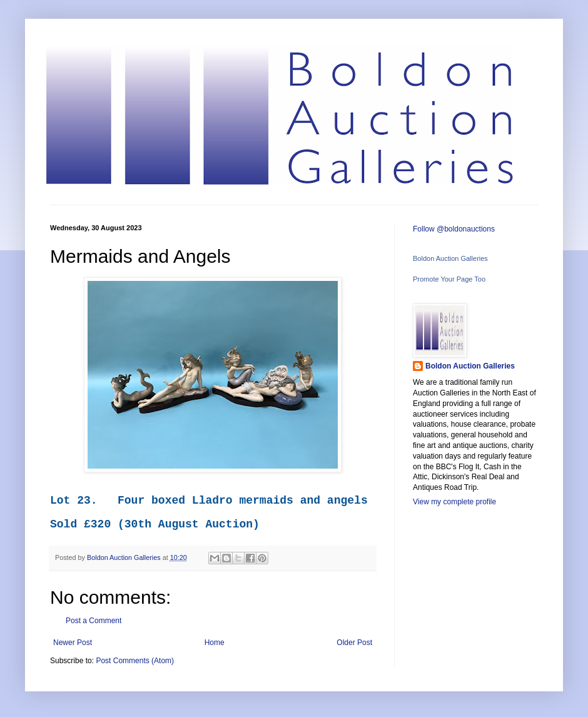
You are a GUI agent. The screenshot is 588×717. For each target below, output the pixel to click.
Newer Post (73, 643)
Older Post (354, 643)
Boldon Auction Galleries (450, 258)
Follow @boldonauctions (454, 229)
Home (215, 643)
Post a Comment (94, 621)
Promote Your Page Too (449, 279)
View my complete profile (454, 502)
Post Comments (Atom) (135, 661)
